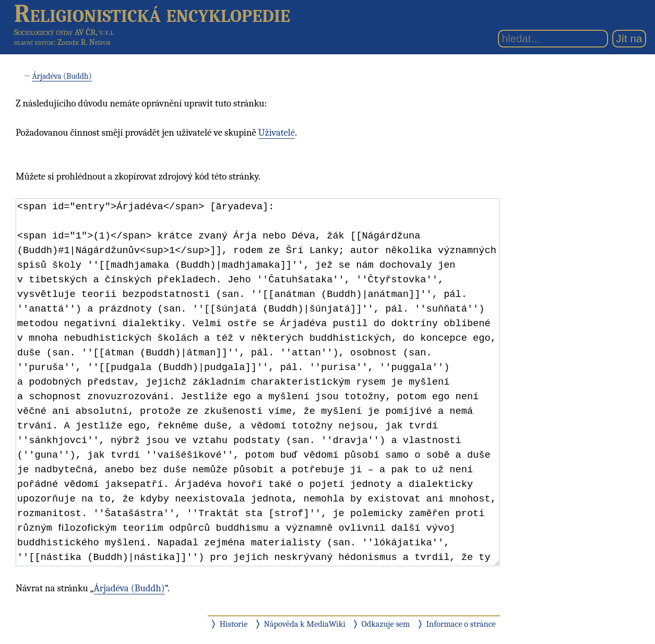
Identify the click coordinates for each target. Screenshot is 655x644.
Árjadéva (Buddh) (62, 76)
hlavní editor (34, 42)
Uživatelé (277, 133)
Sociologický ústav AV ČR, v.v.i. (64, 32)
